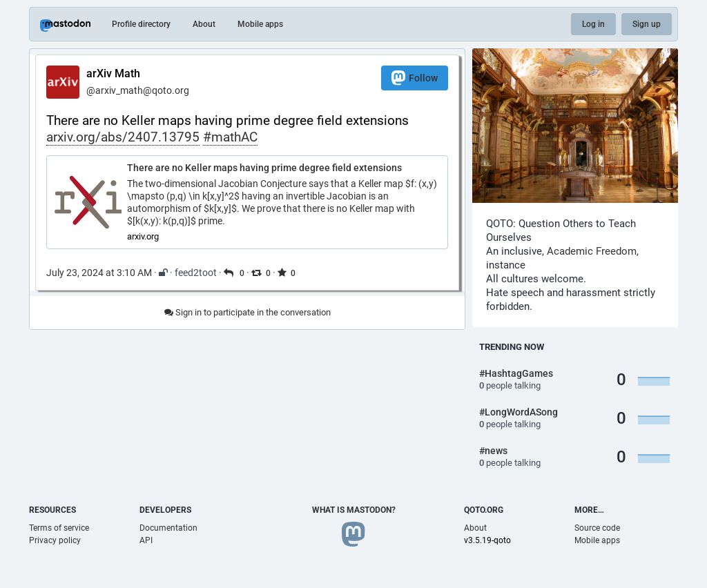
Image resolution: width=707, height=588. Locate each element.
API (146, 540)
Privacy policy (55, 540)
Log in (593, 24)
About (204, 24)
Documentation (168, 528)
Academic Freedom (592, 251)
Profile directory (141, 24)
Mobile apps (260, 24)
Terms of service (59, 528)
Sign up (647, 24)
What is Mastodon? (354, 510)
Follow (415, 78)
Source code (597, 528)
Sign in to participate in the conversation (248, 312)
